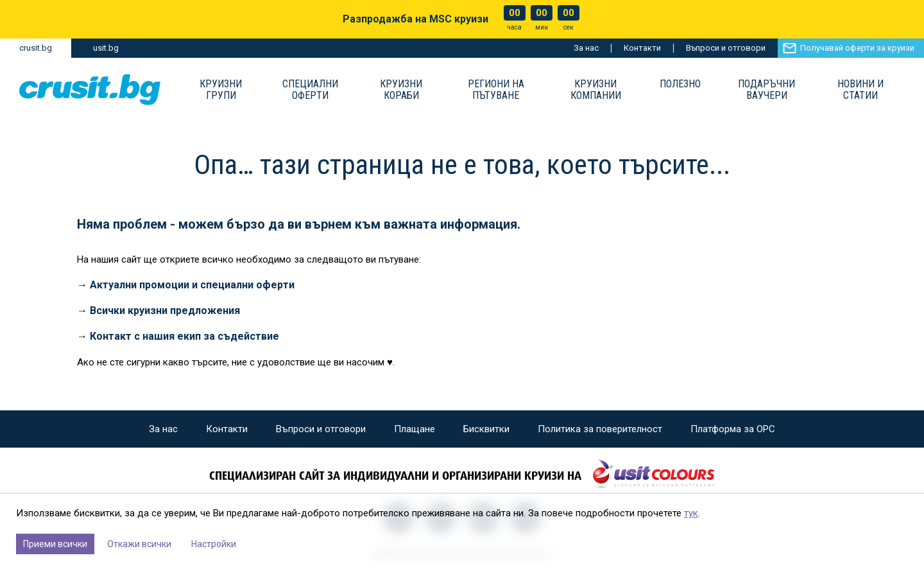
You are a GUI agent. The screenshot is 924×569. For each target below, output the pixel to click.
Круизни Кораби (401, 90)
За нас (586, 48)
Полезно (680, 84)
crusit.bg (36, 48)
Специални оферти (310, 90)
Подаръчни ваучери (766, 90)
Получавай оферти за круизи (857, 48)
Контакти (642, 48)
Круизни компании (596, 90)
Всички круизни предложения (165, 311)
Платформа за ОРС (733, 429)
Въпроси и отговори (726, 48)
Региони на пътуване (496, 90)
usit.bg (106, 48)
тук (691, 513)
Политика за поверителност (600, 429)
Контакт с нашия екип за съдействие (184, 336)
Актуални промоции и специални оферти (192, 285)
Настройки (214, 544)
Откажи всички (139, 544)
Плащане (415, 429)
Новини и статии (860, 90)
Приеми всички (55, 544)
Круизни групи (221, 90)
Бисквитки (486, 429)
